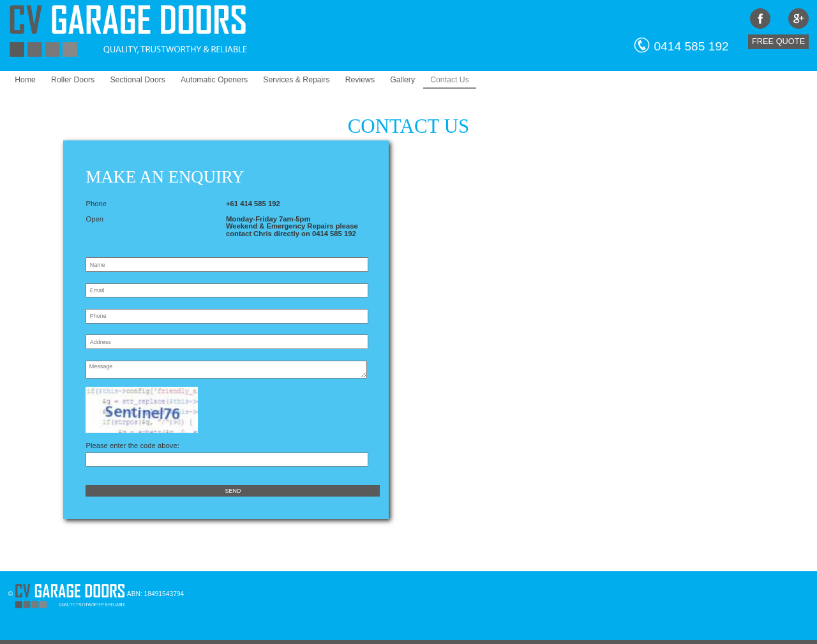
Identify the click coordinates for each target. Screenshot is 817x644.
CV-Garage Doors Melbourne (461, 614)
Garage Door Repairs (679, 614)
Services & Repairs (296, 80)
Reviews (360, 80)
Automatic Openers (214, 80)
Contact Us (450, 80)
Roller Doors (73, 80)
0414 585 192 (691, 46)
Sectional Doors (138, 80)
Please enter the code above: (227, 449)
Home (25, 80)
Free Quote (778, 41)
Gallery (402, 80)
